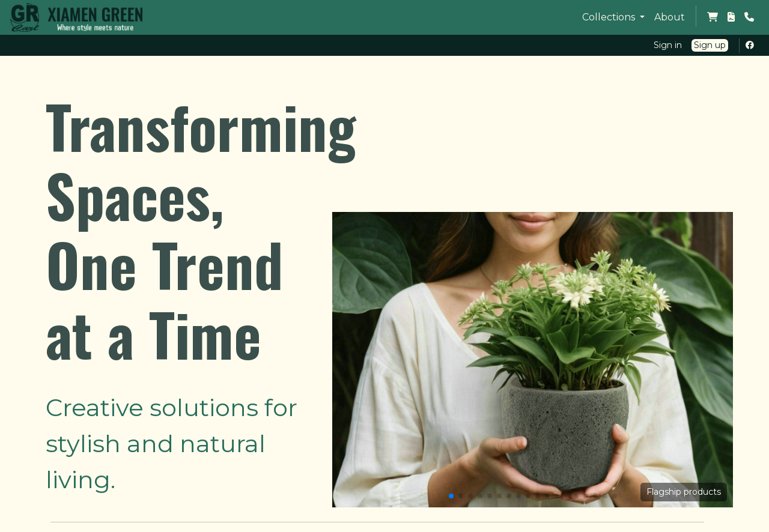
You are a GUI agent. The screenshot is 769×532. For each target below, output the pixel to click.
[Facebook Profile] (752, 45)
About (670, 17)
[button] (451, 496)
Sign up (710, 45)
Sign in (668, 45)
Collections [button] (610, 17)
